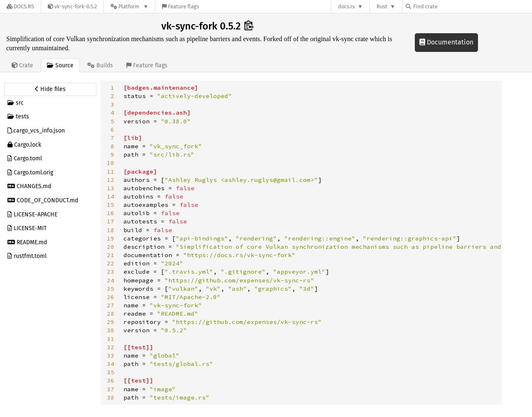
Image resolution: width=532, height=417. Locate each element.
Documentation (446, 42)
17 (111, 221)
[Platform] (129, 6)
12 (111, 180)
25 (111, 289)
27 (111, 305)
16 (111, 213)
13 (111, 188)
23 (111, 272)
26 (111, 297)
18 (111, 230)
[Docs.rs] (20, 6)
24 (111, 280)
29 (111, 322)
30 (111, 330)
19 (111, 238)
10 (111, 163)
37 (111, 389)
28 (111, 314)
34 (111, 364)
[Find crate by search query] (447, 6)
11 (111, 172)
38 (111, 397)
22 (111, 263)
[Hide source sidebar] (50, 89)
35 (111, 372)
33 (111, 356)
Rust (382, 6)
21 (111, 255)
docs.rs (346, 6)
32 (111, 347)
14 (111, 196)
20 (111, 247)
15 (111, 205)
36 (111, 380)
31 (111, 339)
